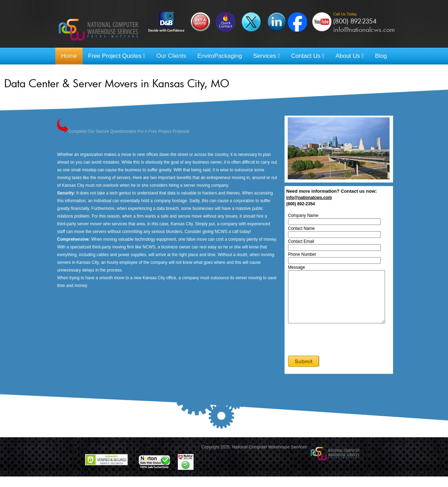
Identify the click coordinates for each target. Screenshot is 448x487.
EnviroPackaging (220, 56)
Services (266, 56)
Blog (381, 56)
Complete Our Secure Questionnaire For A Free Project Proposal (123, 131)
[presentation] (343, 351)
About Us (350, 56)
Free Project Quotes (117, 56)
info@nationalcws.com (364, 29)
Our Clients (171, 56)
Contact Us (308, 56)
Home (69, 56)
